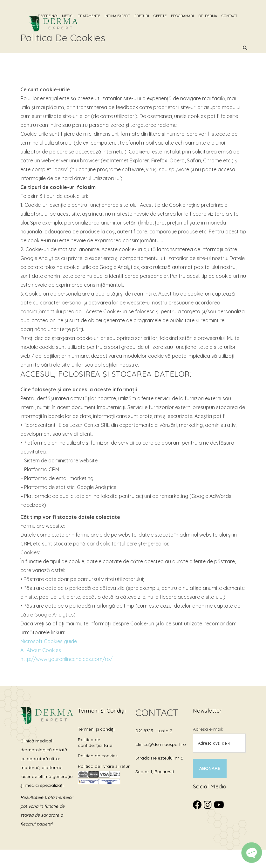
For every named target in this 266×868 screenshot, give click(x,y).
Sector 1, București (155, 772)
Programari (191, 16)
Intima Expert (126, 16)
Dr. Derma (216, 16)
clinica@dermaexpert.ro (161, 744)
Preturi (150, 16)
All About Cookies (41, 650)
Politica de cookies (98, 756)
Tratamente (97, 16)
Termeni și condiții (97, 729)
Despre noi (56, 16)
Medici (76, 16)
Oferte (168, 16)
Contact (238, 16)
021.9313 (145, 731)
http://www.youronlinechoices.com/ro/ (66, 659)
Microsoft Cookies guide (49, 641)
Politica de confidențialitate (95, 742)
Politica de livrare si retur (104, 766)
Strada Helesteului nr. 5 (159, 758)
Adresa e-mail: (208, 729)
